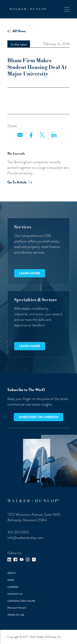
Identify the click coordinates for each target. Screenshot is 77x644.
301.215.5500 (18, 532)
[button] (67, 9)
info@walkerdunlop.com (25, 538)
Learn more (30, 273)
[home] (27, 9)
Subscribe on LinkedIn (39, 417)
